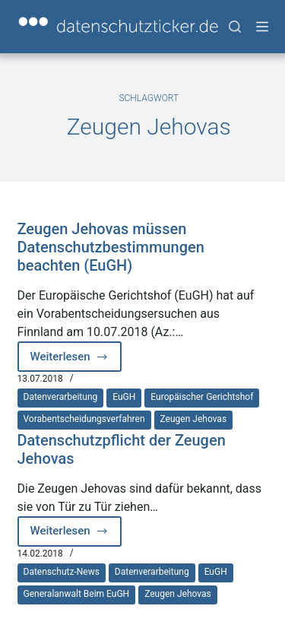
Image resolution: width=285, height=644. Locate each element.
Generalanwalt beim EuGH (77, 594)
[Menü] (262, 27)
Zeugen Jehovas (194, 419)
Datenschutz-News (62, 572)
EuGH (124, 397)
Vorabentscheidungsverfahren (84, 419)
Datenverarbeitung (61, 397)
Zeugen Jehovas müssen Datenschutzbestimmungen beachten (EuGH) (111, 247)
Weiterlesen (76, 361)
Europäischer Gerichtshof (202, 397)
